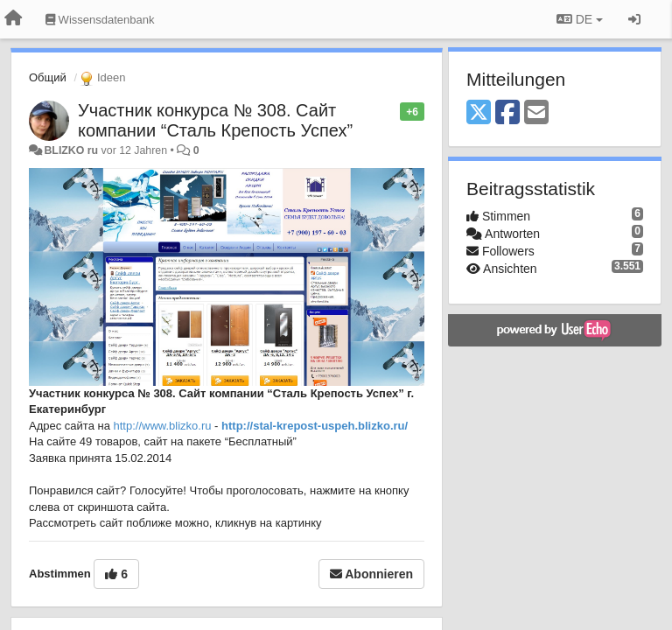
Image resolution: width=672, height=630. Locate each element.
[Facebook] (507, 113)
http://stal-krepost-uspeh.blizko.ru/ (315, 426)
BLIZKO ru (72, 150)
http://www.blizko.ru (163, 426)
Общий (48, 77)
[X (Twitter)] (479, 113)
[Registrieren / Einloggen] (634, 19)
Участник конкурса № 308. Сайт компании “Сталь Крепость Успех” (215, 120)
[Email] (536, 113)
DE (580, 19)
